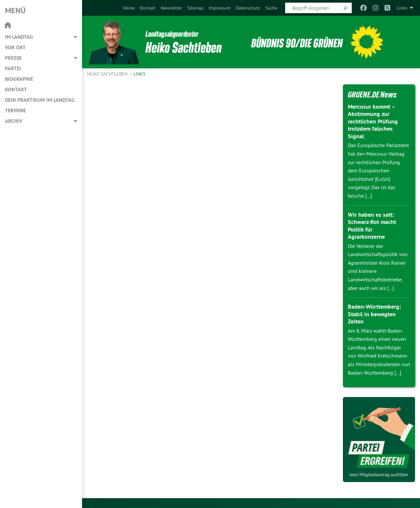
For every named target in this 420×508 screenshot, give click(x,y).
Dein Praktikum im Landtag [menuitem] (40, 100)
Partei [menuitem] (13, 68)
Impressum (220, 8)
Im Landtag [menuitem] (19, 37)
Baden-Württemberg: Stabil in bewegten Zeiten (374, 314)
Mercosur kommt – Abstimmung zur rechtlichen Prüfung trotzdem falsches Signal (373, 121)
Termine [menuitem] (15, 110)
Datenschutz (248, 8)
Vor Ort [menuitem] (15, 47)
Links (139, 74)
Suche (271, 8)
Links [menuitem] (402, 8)
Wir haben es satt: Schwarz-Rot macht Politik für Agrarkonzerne (372, 226)
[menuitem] (129, 8)
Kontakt (148, 8)
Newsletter (171, 8)
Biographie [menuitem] (19, 79)
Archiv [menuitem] (14, 121)
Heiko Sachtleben (108, 74)
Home (129, 8)
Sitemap (195, 8)
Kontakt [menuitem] (16, 89)
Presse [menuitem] (13, 58)
